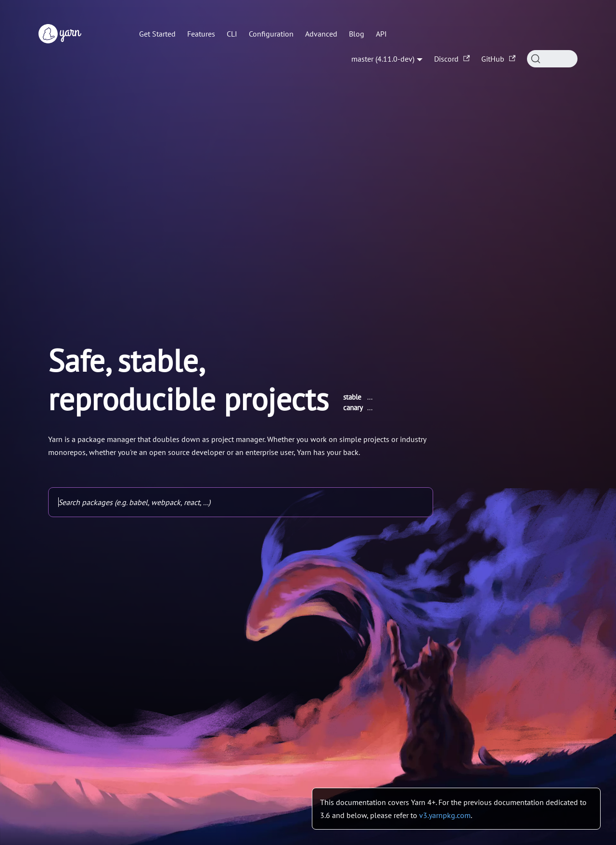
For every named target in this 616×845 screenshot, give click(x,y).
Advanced (321, 34)
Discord (452, 59)
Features (201, 34)
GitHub (498, 59)
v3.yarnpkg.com (445, 815)
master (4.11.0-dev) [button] (383, 59)
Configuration (271, 34)
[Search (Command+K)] (552, 59)
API (381, 34)
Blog (357, 34)
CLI (232, 34)
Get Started (157, 34)
